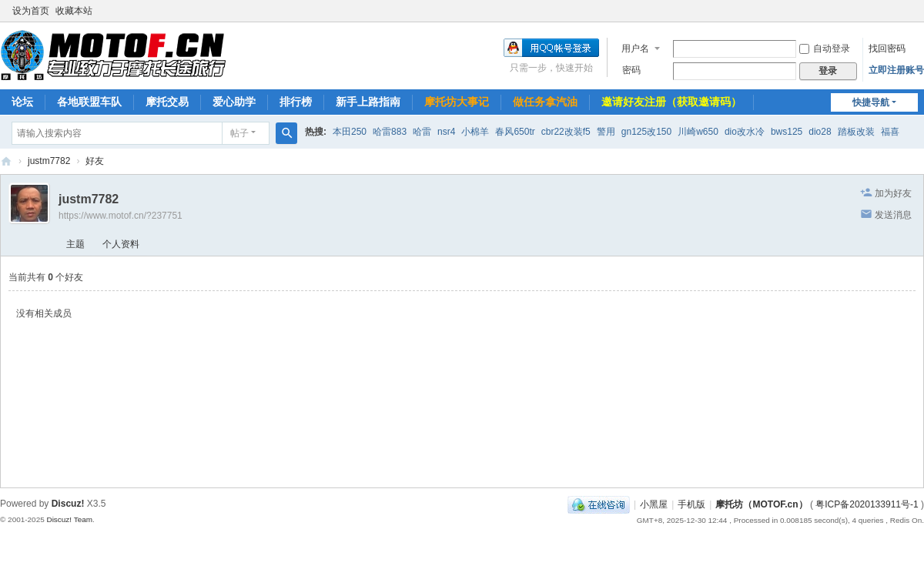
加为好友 (893, 193)
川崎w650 (698, 132)
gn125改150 (646, 132)
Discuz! (68, 504)
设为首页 (31, 11)
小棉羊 (475, 132)
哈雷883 (390, 132)
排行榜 (296, 102)
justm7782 (49, 161)
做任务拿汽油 (545, 102)
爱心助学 (234, 102)
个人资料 (121, 244)
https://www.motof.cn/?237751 (121, 216)
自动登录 (825, 49)
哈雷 (422, 132)
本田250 (350, 132)
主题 (75, 244)
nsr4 (446, 132)
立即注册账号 (896, 70)
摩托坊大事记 (457, 102)
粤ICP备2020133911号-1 (867, 504)
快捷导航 (871, 102)
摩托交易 (167, 102)
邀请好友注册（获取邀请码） (671, 102)
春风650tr (515, 132)
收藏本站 (74, 11)
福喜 (890, 132)
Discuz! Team (69, 519)
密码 (631, 70)
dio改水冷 (745, 132)
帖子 (239, 133)
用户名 (635, 49)
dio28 (820, 132)
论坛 (22, 102)
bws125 (787, 132)
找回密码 (887, 49)
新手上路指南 (368, 102)
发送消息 (893, 215)
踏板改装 (856, 132)
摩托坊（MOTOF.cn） (761, 504)
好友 (95, 161)
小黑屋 (654, 504)
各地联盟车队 (89, 102)
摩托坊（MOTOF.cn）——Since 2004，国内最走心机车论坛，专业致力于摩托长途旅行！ (6, 161)
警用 (606, 132)
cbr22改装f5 (566, 132)
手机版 (691, 504)
